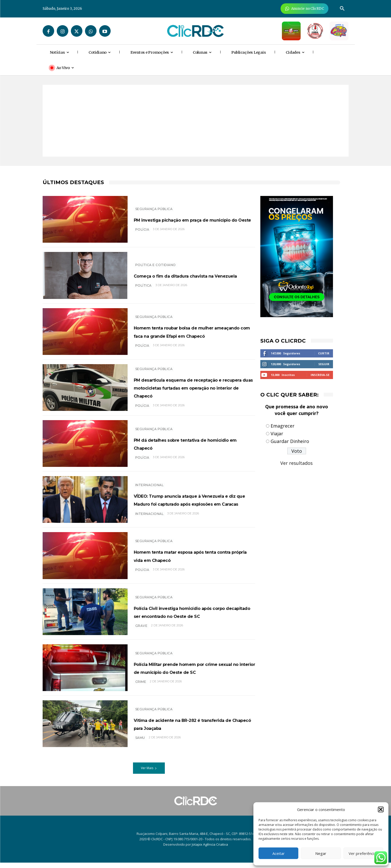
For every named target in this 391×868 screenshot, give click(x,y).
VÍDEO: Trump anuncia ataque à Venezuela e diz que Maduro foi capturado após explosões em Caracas (188, 504)
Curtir (324, 353)
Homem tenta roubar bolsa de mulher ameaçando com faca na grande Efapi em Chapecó (189, 331)
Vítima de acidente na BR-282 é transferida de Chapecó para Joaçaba (187, 729)
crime (141, 691)
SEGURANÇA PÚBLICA (154, 205)
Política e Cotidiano (156, 261)
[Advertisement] (196, 121)
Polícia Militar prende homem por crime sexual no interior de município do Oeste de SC (190, 673)
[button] (381, 809)
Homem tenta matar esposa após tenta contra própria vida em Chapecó (191, 561)
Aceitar (279, 853)
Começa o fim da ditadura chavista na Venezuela (193, 275)
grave (141, 635)
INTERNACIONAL (150, 481)
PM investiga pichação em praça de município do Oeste (194, 219)
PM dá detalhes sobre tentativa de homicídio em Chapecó (192, 446)
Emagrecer (283, 426)
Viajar (277, 433)
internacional (150, 526)
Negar (321, 853)
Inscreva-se (320, 375)
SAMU (140, 747)
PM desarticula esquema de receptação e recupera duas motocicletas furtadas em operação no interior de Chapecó (194, 389)
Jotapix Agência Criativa (210, 850)
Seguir (324, 364)
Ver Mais (149, 773)
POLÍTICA (144, 290)
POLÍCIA (142, 233)
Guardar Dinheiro (290, 441)
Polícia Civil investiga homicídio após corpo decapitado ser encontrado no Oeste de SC (187, 617)
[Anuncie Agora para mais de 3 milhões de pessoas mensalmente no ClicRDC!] (305, 9)
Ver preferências (363, 853)
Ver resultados (297, 463)
